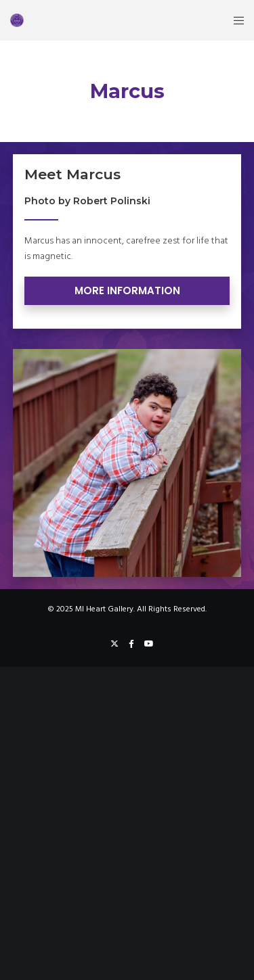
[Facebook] (131, 644)
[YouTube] (149, 644)
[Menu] (235, 20)
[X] (114, 644)
